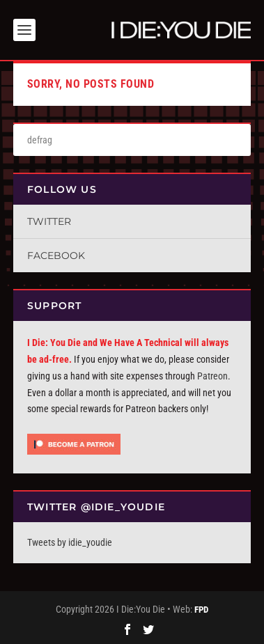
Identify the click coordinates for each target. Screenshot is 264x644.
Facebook (56, 256)
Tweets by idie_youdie (70, 542)
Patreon (212, 376)
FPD (201, 610)
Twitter (49, 221)
